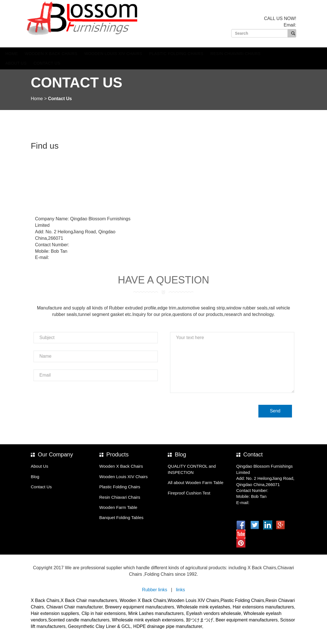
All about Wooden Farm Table (196, 483)
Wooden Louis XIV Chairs (140, 54)
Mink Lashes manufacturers (156, 613)
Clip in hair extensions (104, 613)
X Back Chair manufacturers (89, 600)
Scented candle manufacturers (79, 620)
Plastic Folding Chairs (203, 54)
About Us (43, 63)
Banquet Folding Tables (122, 517)
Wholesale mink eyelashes (203, 607)
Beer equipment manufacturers (247, 620)
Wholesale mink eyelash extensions (148, 620)
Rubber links (155, 590)
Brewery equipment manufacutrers (140, 607)
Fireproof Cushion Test (189, 493)
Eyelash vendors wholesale (213, 613)
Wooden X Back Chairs (78, 54)
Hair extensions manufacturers (263, 607)
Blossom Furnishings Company (95, 18)
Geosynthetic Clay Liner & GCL (99, 626)
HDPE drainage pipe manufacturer (168, 626)
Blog (35, 477)
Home (38, 54)
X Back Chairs (45, 600)
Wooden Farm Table (118, 507)
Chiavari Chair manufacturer (74, 607)
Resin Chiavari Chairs (262, 54)
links (180, 590)
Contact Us (74, 63)
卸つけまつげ (200, 620)
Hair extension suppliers (55, 613)
